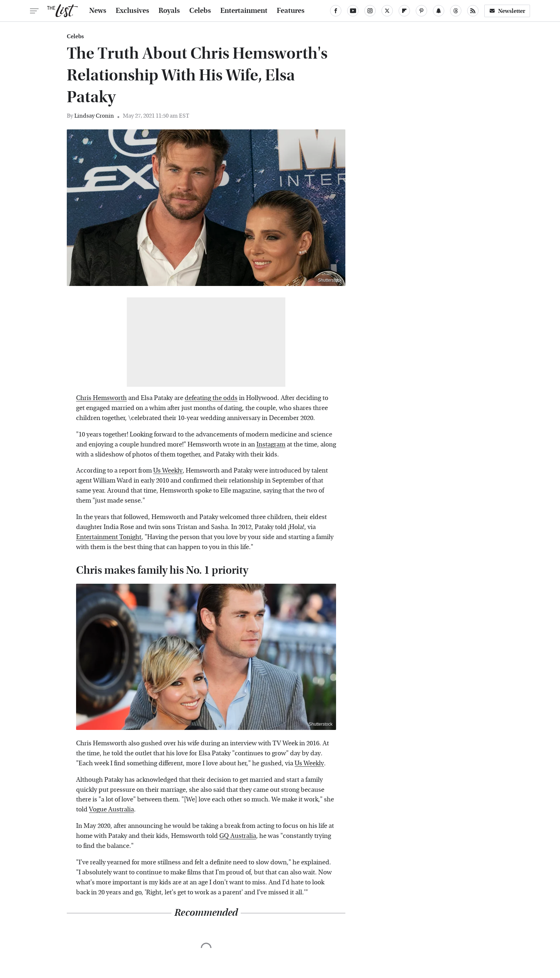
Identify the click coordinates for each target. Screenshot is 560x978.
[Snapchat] (439, 11)
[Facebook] (336, 11)
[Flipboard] (404, 11)
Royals (169, 11)
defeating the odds (211, 398)
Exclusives (132, 11)
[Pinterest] (421, 11)
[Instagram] (370, 11)
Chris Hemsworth (101, 398)
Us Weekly (168, 471)
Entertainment (244, 11)
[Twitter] (387, 11)
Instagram (271, 444)
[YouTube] (353, 11)
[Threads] (456, 11)
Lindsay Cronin (94, 116)
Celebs (200, 11)
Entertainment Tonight (109, 537)
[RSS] (473, 11)
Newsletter (507, 11)
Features (291, 11)
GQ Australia (238, 836)
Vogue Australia (111, 809)
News (98, 11)
